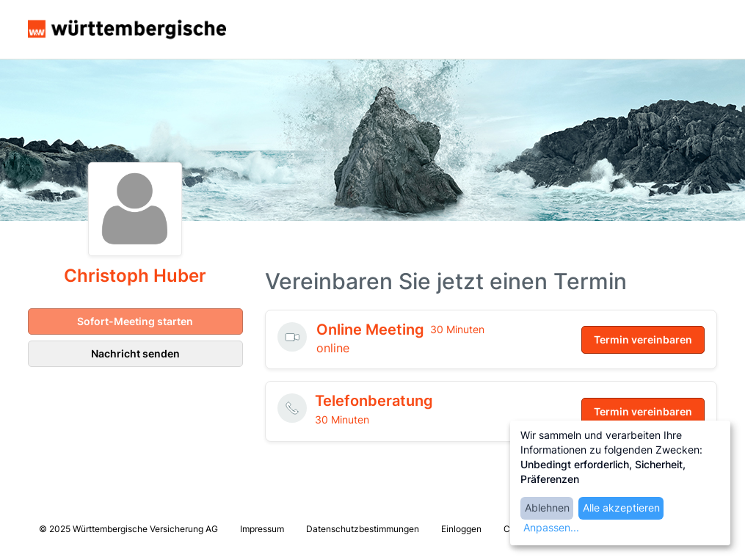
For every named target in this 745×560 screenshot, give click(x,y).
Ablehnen (547, 508)
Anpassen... (551, 527)
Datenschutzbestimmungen (363, 529)
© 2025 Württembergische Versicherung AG (128, 529)
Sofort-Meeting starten (135, 321)
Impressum (262, 529)
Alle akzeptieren (621, 508)
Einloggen (461, 529)
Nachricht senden (135, 353)
